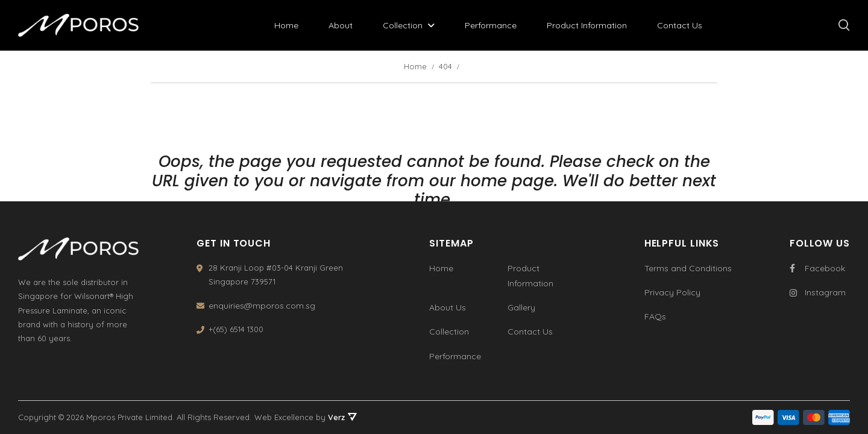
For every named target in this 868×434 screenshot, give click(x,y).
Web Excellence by (306, 417)
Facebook (817, 268)
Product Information (587, 25)
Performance (491, 25)
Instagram (818, 292)
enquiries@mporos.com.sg (262, 306)
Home (286, 25)
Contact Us (680, 25)
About (341, 25)
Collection (403, 25)
